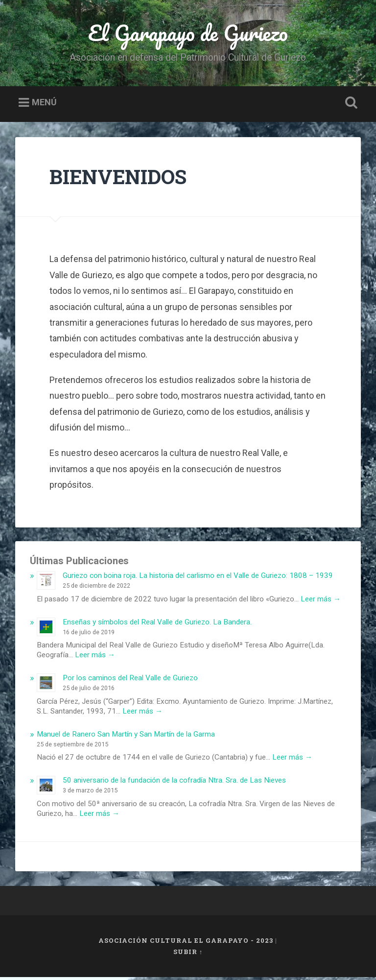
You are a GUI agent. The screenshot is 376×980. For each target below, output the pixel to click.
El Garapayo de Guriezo (188, 34)
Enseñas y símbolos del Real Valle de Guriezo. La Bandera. (157, 625)
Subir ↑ (188, 955)
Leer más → (321, 602)
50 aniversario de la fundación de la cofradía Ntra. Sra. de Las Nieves (174, 783)
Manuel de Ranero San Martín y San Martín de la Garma (126, 737)
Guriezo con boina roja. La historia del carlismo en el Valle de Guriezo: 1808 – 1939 (198, 578)
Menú (44, 106)
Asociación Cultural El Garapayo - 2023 (186, 943)
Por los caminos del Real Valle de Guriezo (130, 681)
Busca (350, 106)
